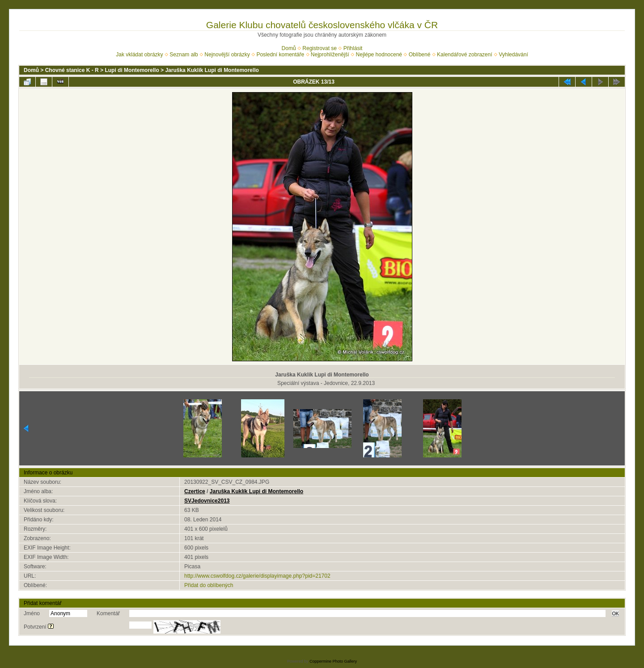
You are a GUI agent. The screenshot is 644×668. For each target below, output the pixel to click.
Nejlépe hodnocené (379, 55)
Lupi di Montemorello (132, 70)
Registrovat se (320, 48)
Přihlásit (353, 48)
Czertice (195, 491)
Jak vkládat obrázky (139, 55)
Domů (289, 48)
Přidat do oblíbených (209, 585)
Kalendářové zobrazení (464, 55)
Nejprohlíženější (330, 55)
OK (615, 613)
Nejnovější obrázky (227, 55)
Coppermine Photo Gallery (333, 661)
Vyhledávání (513, 55)
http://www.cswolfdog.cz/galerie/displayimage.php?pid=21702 (257, 576)
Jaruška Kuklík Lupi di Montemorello (212, 70)
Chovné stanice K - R (72, 70)
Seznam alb (184, 55)
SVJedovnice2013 (207, 501)
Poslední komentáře (280, 55)
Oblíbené (420, 55)
